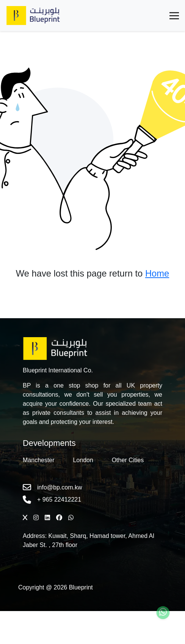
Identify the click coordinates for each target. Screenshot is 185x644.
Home (157, 274)
